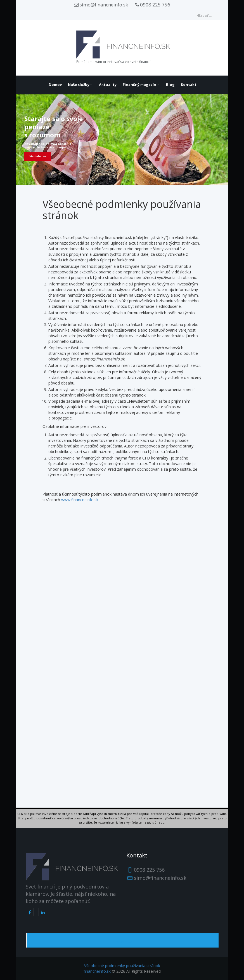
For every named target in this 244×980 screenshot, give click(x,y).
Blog (170, 85)
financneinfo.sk (97, 971)
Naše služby (79, 85)
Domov (55, 85)
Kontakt (189, 85)
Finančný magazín (139, 85)
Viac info (35, 156)
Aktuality (108, 85)
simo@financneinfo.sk (101, 5)
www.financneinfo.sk (80, 500)
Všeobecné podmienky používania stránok (122, 966)
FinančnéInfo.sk (123, 942)
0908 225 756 (153, 5)
